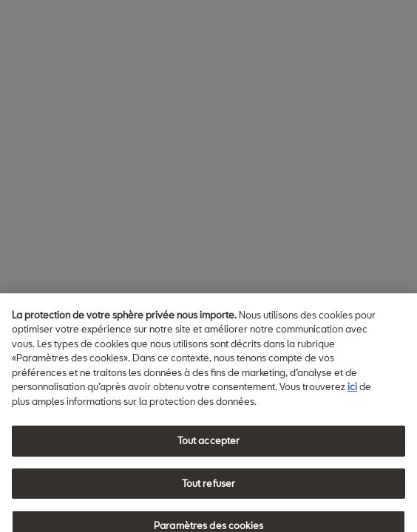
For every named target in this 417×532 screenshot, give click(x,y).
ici (352, 392)
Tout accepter (209, 446)
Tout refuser (209, 488)
